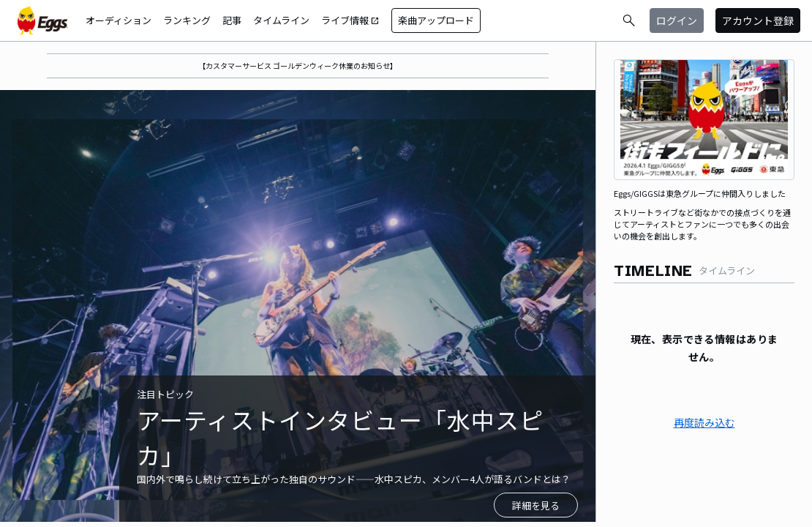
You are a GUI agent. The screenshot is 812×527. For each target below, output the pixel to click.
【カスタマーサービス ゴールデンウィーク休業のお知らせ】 (298, 66)
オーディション (119, 20)
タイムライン (281, 20)
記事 (232, 20)
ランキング (187, 20)
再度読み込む (704, 422)
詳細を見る (536, 505)
